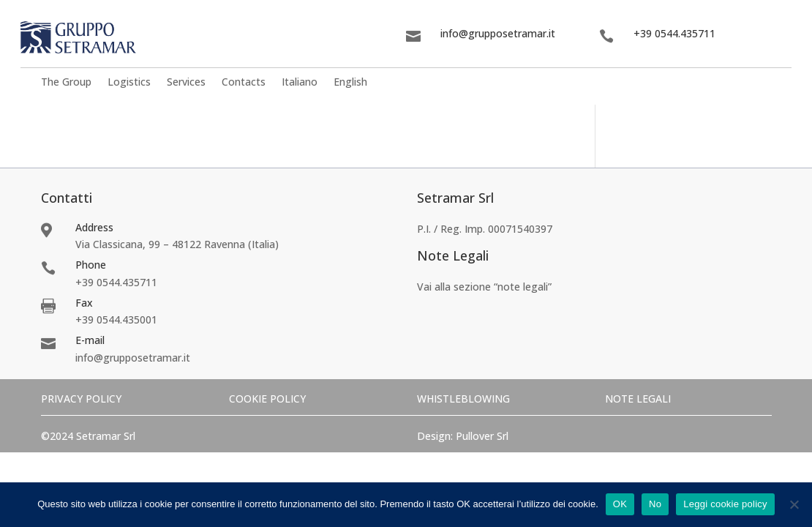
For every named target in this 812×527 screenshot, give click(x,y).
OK (620, 504)
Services (186, 83)
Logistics (129, 83)
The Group (66, 83)
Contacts (244, 83)
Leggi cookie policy (725, 504)
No (655, 504)
